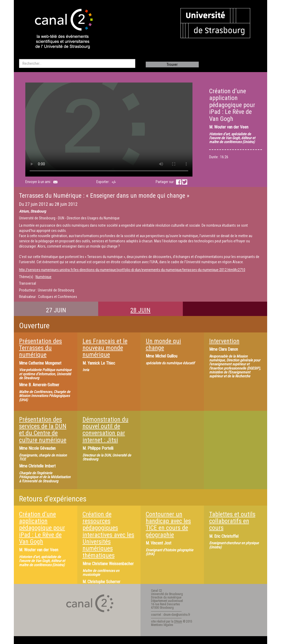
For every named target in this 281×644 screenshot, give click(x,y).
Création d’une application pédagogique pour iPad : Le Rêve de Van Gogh (42, 528)
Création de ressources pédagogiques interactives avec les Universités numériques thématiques (108, 535)
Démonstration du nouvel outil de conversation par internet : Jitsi (106, 430)
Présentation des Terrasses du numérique (40, 348)
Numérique (43, 277)
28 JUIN (140, 310)
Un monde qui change (163, 344)
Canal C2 (156, 591)
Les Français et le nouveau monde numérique (105, 348)
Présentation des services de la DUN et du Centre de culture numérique (43, 430)
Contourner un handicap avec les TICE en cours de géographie (168, 525)
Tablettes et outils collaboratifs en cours (232, 521)
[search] (77, 63)
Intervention (224, 341)
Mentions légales (162, 625)
